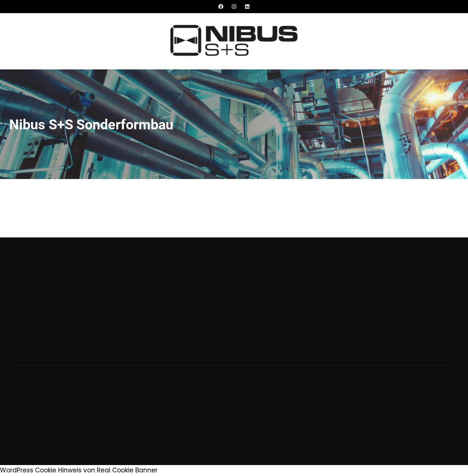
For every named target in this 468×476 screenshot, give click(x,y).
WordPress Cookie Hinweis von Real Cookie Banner (79, 470)
